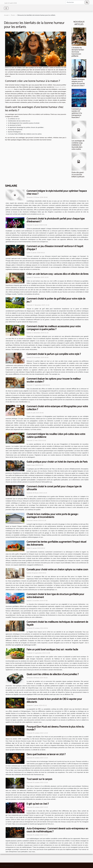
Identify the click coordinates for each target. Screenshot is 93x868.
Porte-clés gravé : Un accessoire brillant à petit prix (78, 175)
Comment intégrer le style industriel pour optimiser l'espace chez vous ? (57, 193)
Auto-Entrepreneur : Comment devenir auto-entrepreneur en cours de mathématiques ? (57, 830)
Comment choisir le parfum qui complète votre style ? (54, 354)
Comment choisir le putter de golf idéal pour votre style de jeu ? (56, 300)
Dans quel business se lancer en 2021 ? (46, 754)
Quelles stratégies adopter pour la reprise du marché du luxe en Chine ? (78, 83)
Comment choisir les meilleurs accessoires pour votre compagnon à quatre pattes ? (54, 328)
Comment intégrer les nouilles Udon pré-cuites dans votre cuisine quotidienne (56, 436)
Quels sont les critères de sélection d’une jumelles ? (53, 674)
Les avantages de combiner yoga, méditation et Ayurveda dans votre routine (78, 145)
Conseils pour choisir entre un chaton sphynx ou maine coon (57, 570)
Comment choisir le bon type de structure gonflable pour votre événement (55, 596)
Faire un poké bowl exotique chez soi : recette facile (52, 650)
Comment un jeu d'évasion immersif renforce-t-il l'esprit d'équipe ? (55, 248)
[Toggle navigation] (6, 8)
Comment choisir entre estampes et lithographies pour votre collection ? (57, 408)
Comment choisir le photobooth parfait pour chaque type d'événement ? (56, 220)
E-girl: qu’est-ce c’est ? (38, 804)
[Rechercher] (75, 2)
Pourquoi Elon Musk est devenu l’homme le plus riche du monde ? (55, 728)
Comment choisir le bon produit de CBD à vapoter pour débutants (54, 701)
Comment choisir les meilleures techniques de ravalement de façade (57, 623)
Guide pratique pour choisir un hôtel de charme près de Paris (57, 462)
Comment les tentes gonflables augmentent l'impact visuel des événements (56, 543)
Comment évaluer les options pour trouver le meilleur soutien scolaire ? (54, 380)
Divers (13, 15)
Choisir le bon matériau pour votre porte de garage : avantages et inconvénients (53, 516)
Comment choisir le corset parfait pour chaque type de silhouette (54, 488)
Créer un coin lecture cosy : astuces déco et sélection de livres (58, 274)
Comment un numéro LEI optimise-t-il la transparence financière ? (77, 113)
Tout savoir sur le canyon (39, 779)
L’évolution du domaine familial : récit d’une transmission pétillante (78, 52)
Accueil (6, 15)
